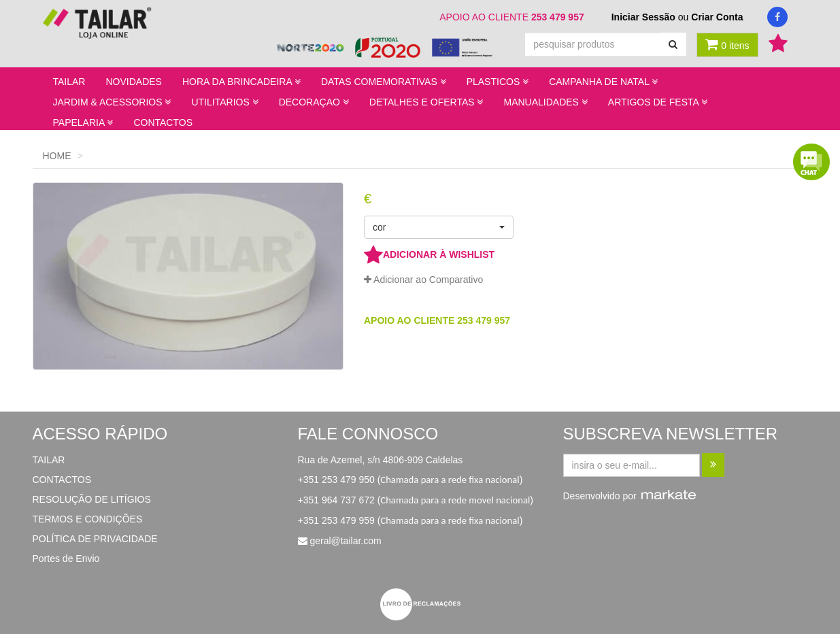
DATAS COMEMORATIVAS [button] (384, 82)
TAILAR (69, 82)
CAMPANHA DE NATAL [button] (603, 82)
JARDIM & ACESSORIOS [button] (112, 102)
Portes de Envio (66, 558)
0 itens (727, 44)
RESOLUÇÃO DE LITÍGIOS (92, 499)
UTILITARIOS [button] (224, 102)
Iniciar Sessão (643, 17)
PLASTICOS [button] (498, 82)
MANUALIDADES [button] (545, 102)
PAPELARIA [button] (83, 122)
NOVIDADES (133, 82)
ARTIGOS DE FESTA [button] (658, 102)
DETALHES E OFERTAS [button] (426, 102)
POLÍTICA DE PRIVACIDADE (95, 539)
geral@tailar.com (345, 541)
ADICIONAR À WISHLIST (429, 254)
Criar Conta (717, 17)
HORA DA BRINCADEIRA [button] (241, 82)
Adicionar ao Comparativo (423, 280)
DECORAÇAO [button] (314, 102)
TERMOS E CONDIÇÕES (88, 519)
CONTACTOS (163, 122)
